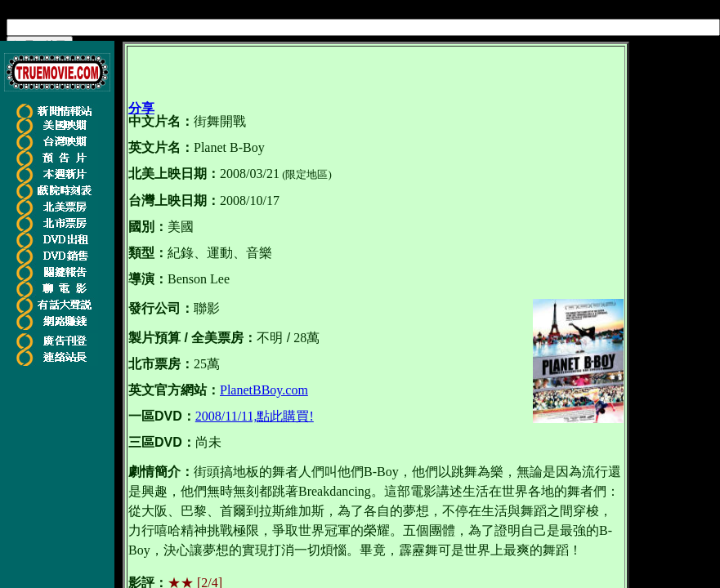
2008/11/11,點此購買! (255, 416)
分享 (141, 108)
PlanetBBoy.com (264, 390)
